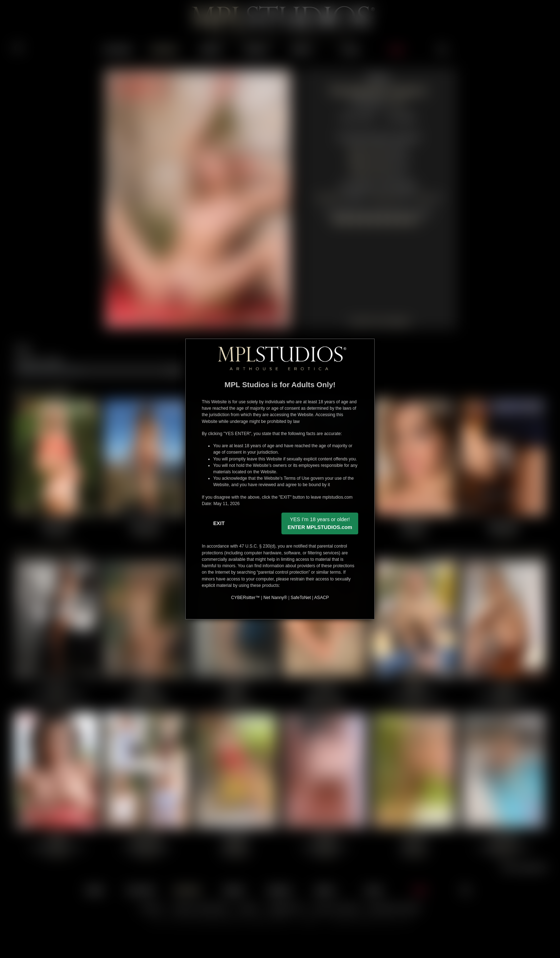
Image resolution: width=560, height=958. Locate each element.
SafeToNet (301, 598)
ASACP (322, 598)
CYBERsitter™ (245, 598)
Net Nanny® (275, 598)
